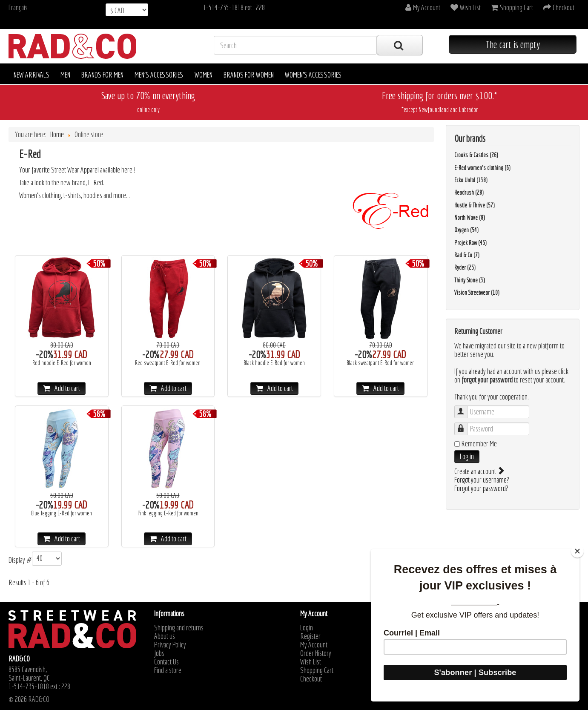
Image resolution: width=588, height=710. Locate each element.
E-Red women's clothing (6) (482, 168)
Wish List (311, 662)
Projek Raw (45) (470, 243)
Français (18, 7)
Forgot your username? (482, 480)
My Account (314, 645)
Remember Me (479, 444)
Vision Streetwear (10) (477, 293)
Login (307, 628)
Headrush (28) (469, 193)
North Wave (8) (470, 218)
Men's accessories (159, 75)
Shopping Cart (317, 670)
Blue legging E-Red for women (62, 513)
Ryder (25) (465, 267)
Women (204, 75)
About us (165, 636)
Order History (316, 653)
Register (310, 636)
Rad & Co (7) (467, 255)
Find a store (168, 670)
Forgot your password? (481, 488)
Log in (467, 456)
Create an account (479, 471)
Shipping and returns (179, 628)
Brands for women (249, 75)
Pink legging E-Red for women (168, 513)
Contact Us (166, 662)
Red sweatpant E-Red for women (168, 363)
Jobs (159, 653)
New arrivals (32, 75)
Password (465, 425)
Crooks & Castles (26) (476, 155)
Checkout (311, 679)
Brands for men (102, 75)
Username (465, 408)
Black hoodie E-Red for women (274, 363)
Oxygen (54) (466, 230)
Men (65, 75)
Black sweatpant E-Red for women (381, 363)
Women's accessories (313, 75)
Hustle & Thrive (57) (475, 205)
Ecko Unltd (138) (471, 180)
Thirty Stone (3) (470, 280)
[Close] (577, 551)
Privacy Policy (170, 645)
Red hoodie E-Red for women (62, 363)
